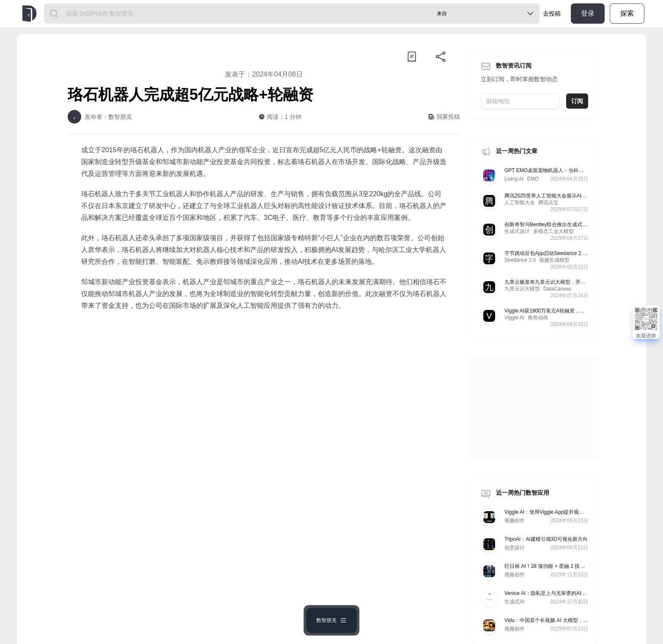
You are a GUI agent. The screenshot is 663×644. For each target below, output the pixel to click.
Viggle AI (514, 318)
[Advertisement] (264, 388)
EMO (533, 179)
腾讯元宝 (548, 203)
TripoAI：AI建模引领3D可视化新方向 (546, 539)
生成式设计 (517, 231)
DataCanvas (557, 289)
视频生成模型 (554, 260)
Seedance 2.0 (520, 260)
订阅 (577, 101)
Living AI (514, 179)
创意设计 (515, 548)
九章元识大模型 (522, 289)
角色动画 (538, 318)
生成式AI (514, 602)
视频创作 (515, 521)
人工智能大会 (520, 203)
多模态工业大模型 (553, 231)
